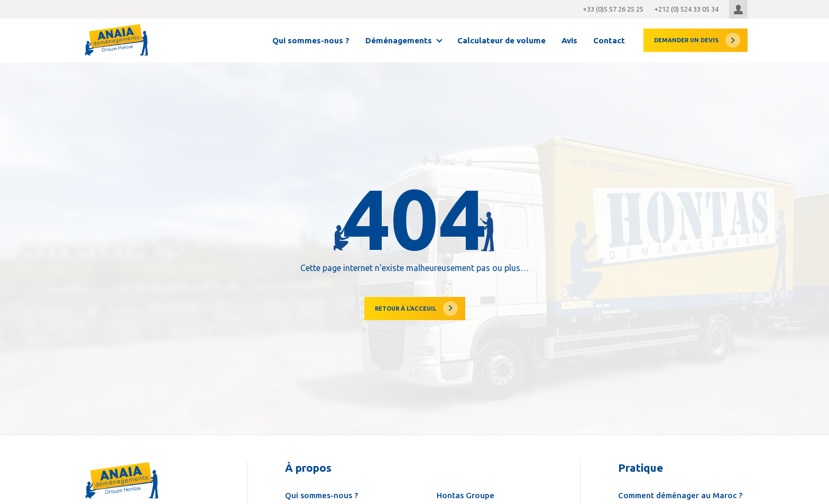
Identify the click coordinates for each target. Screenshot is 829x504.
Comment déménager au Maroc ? (680, 495)
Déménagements (399, 40)
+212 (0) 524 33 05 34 (686, 9)
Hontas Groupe (466, 495)
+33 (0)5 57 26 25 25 (613, 9)
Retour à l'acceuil (406, 309)
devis (686, 40)
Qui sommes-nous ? (311, 40)
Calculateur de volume (501, 40)
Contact (609, 40)
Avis (569, 40)
